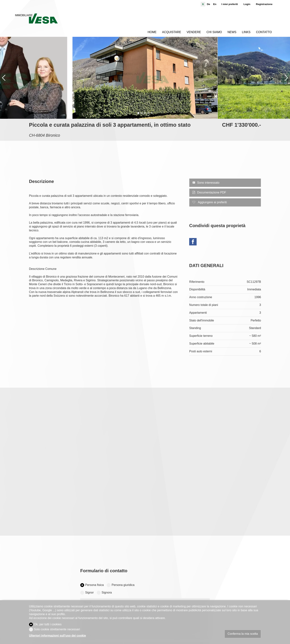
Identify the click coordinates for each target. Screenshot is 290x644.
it (203, 4)
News (232, 32)
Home (152, 32)
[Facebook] (193, 242)
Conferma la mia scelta (243, 634)
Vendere (194, 32)
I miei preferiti (230, 4)
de (208, 4)
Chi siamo (214, 32)
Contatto (264, 32)
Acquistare (172, 32)
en (215, 4)
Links (246, 32)
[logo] (36, 18)
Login (247, 4)
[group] (145, 78)
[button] (4, 78)
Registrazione (264, 4)
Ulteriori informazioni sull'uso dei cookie (58, 636)
